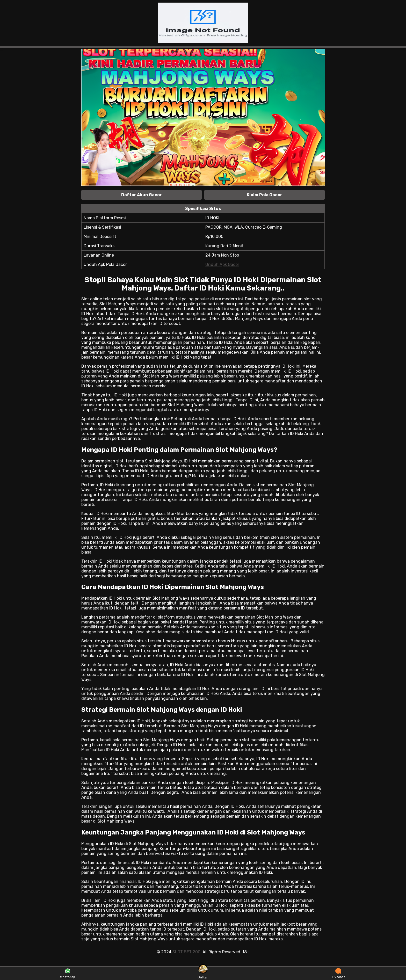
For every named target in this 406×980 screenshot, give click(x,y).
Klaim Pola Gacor (264, 195)
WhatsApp (68, 974)
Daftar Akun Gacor (142, 195)
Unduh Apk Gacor (222, 264)
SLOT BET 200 (186, 952)
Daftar (203, 973)
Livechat (338, 974)
